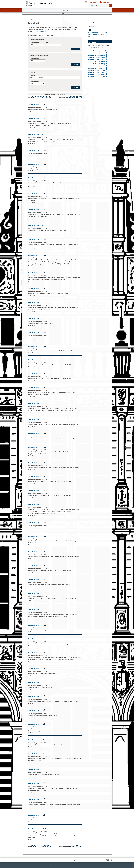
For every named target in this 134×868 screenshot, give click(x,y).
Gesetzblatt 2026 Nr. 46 (36, 150)
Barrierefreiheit (34, 864)
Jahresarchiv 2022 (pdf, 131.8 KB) (97, 70)
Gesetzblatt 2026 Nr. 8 (35, 710)
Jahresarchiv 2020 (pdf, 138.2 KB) (97, 66)
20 (74, 97)
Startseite (26, 864)
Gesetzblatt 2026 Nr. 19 (36, 552)
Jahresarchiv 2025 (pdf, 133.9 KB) (97, 77)
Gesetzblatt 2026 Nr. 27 (36, 433)
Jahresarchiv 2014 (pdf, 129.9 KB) (97, 53)
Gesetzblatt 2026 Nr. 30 (36, 388)
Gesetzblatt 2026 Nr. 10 (36, 682)
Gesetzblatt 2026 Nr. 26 (36, 447)
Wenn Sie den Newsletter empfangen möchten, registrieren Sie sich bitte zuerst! (99, 32)
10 (71, 97)
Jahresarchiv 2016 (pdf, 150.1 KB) (97, 57)
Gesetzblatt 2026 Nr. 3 (35, 783)
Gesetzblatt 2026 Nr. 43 (36, 194)
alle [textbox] (32, 84)
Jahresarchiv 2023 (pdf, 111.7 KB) (97, 72)
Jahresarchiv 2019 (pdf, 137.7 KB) (96, 64)
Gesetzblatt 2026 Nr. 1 (35, 815)
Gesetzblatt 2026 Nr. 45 (36, 164)
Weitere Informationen (41, 31)
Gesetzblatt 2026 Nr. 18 (36, 566)
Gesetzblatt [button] (67, 10)
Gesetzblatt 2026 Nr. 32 (36, 360)
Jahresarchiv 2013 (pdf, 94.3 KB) (96, 51)
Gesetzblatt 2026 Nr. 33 (36, 346)
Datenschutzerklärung (45, 864)
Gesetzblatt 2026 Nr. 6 (35, 740)
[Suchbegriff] (55, 78)
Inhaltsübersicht (64, 864)
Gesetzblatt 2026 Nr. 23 (36, 491)
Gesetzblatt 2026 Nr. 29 (36, 403)
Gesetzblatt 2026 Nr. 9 (35, 696)
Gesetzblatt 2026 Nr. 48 (36, 119)
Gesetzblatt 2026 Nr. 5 (35, 754)
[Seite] (53, 45)
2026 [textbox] (32, 45)
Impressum (56, 864)
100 (81, 97)
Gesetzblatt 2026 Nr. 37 (36, 289)
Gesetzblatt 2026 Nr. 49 (36, 105)
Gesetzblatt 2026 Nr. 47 (36, 134)
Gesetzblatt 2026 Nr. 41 (36, 225)
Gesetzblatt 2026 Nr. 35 (36, 318)
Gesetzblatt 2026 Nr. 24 (36, 477)
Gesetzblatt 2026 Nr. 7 (35, 724)
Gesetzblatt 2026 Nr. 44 (36, 178)
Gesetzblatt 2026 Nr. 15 (36, 609)
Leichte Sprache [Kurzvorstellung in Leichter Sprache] (107, 2)
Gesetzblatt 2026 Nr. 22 (36, 504)
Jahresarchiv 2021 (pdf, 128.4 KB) (97, 68)
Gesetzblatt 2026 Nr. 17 (36, 580)
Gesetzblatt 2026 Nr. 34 (36, 332)
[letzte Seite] (49, 97)
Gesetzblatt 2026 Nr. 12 (36, 653)
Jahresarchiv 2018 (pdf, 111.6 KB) (97, 62)
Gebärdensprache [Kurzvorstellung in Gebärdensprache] (93, 2)
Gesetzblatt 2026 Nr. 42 (36, 210)
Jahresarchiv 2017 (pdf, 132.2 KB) (97, 60)
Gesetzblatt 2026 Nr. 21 (36, 522)
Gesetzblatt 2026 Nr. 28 (36, 419)
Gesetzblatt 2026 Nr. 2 (35, 799)
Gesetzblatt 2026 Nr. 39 (36, 255)
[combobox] (37, 45)
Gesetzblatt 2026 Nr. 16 (36, 593)
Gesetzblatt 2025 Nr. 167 (36, 829)
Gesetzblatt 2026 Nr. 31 (36, 374)
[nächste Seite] (46, 97)
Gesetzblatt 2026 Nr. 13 (36, 639)
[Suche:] (100, 5)
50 (77, 97)
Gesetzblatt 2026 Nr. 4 (35, 770)
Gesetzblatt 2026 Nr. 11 (36, 669)
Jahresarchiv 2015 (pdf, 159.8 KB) (97, 55)
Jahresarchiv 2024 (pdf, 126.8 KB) (97, 75)
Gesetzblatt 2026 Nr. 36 (36, 302)
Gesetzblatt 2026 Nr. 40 (36, 239)
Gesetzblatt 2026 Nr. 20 (36, 536)
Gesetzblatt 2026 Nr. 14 (36, 625)
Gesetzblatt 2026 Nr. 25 (36, 463)
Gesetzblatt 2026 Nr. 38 (36, 273)
